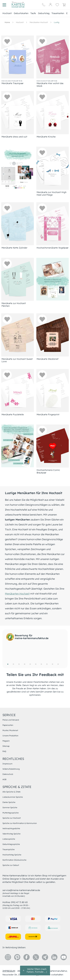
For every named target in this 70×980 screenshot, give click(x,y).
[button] (7, 41)
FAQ (4, 751)
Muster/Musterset (10, 730)
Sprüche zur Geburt (11, 865)
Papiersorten (8, 725)
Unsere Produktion (10, 736)
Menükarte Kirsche (46, 137)
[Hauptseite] (18, 5)
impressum (9, 971)
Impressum (7, 764)
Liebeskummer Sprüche (13, 797)
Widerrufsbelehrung (11, 769)
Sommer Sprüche (10, 807)
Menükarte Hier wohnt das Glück (50, 85)
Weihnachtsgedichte (11, 828)
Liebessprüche (9, 839)
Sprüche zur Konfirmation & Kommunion (20, 823)
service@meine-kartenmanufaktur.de (21, 890)
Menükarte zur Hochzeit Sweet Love (17, 360)
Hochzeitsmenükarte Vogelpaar (53, 248)
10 (58, 664)
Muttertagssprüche (11, 813)
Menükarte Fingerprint (48, 415)
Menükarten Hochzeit (17, 594)
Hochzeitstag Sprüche (12, 855)
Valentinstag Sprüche (11, 834)
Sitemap (6, 746)
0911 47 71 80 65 (19, 902)
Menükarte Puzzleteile (13, 415)
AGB (4, 779)
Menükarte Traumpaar (12, 83)
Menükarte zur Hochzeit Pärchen (14, 305)
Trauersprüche (9, 849)
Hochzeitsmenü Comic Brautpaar (48, 471)
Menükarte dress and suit (14, 137)
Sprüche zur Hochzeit (12, 818)
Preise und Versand (11, 720)
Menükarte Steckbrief (47, 359)
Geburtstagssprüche (11, 844)
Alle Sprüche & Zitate (11, 792)
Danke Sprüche (9, 802)
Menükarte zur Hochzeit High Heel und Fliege (52, 194)
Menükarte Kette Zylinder (14, 248)
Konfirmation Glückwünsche (14, 860)
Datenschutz (8, 774)
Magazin (6, 741)
